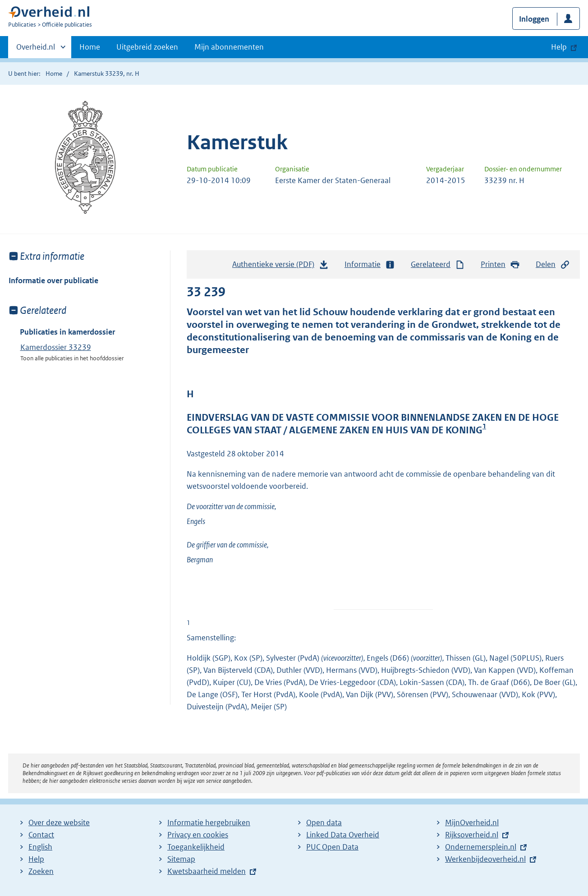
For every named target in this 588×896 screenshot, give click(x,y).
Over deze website (59, 822)
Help (36, 859)
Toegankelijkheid (196, 847)
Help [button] (559, 47)
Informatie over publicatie (53, 280)
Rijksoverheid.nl (472, 835)
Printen (500, 264)
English (40, 847)
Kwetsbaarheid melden (207, 871)
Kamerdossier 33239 (56, 347)
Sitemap (181, 859)
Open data (324, 822)
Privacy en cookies (198, 835)
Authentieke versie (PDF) (280, 267)
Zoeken (41, 871)
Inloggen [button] (534, 19)
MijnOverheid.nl (472, 822)
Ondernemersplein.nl (481, 847)
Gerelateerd (438, 264)
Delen (553, 264)
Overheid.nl (36, 50)
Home (90, 47)
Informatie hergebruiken (209, 822)
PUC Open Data (332, 847)
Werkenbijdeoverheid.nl (485, 859)
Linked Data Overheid (343, 835)
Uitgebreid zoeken (147, 47)
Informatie (370, 264)
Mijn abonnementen (229, 47)
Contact (41, 835)
